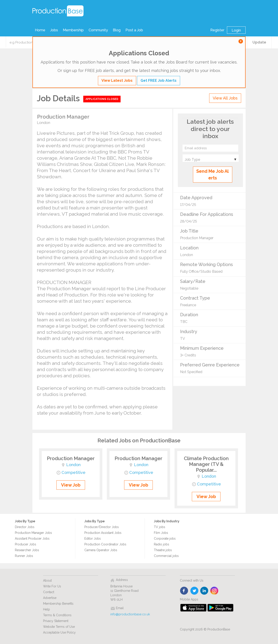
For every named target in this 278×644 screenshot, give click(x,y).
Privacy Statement (56, 621)
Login (236, 30)
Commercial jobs (166, 556)
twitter (194, 591)
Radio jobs (162, 544)
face (184, 591)
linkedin (204, 591)
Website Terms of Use (59, 627)
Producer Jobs (26, 544)
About (47, 580)
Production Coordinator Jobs (105, 544)
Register (217, 30)
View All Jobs (225, 98)
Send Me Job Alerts (212, 175)
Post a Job (134, 30)
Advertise (50, 598)
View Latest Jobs (117, 80)
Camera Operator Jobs (101, 550)
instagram (214, 591)
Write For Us (52, 586)
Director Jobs (25, 527)
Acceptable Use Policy (59, 632)
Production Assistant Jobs (103, 533)
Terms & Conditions (57, 615)
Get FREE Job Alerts (159, 80)
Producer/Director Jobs (102, 527)
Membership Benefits (58, 604)
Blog (117, 30)
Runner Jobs (24, 556)
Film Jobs (161, 533)
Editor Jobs (93, 539)
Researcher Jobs (27, 550)
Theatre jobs (163, 550)
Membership (73, 30)
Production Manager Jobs (33, 533)
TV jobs (160, 527)
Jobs (54, 30)
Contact (49, 592)
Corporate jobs (165, 539)
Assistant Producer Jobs (32, 539)
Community (98, 30)
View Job (71, 485)
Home (40, 30)
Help (47, 609)
